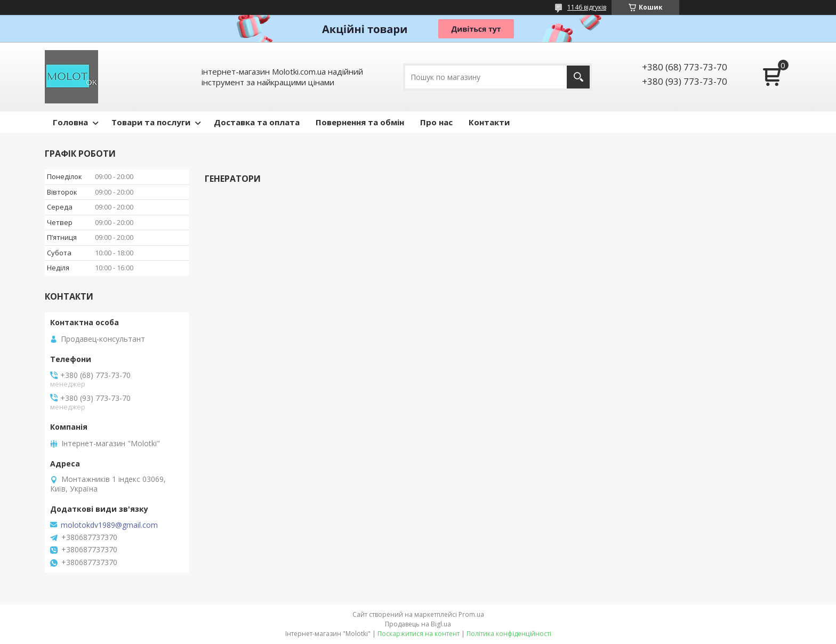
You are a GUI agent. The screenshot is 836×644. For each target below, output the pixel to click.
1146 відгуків (587, 7)
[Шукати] (578, 77)
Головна (70, 122)
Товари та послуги (151, 122)
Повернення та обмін (360, 122)
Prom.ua (471, 614)
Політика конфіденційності (509, 634)
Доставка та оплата (257, 122)
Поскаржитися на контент (419, 634)
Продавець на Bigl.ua (418, 624)
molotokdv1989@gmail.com (109, 525)
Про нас (436, 122)
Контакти (489, 122)
